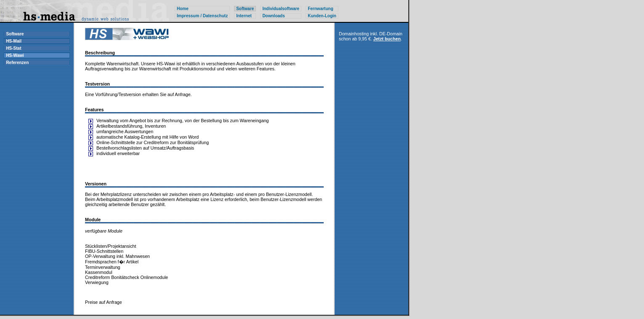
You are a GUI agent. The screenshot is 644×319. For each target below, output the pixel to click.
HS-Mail (14, 41)
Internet (244, 16)
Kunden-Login (322, 16)
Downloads (273, 16)
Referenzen (17, 63)
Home (183, 9)
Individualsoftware (281, 9)
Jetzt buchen (387, 39)
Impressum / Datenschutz (202, 16)
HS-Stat (13, 48)
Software (15, 34)
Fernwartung (321, 9)
